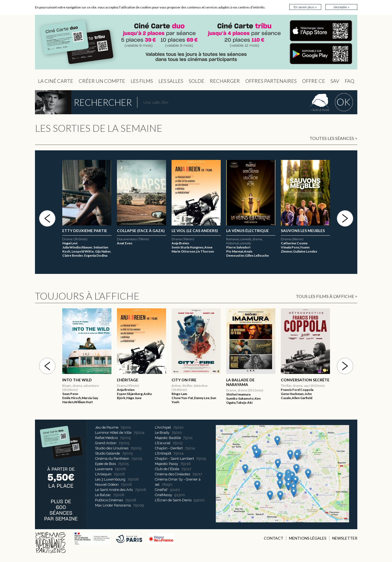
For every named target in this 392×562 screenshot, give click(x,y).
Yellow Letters (243, 380)
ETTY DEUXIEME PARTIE (139, 231)
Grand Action (106, 443)
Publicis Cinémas (109, 500)
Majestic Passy (166, 464)
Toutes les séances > (333, 138)
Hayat (69, 380)
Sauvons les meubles (303, 231)
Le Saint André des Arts (114, 490)
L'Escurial (163, 443)
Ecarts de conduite (302, 380)
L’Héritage (73, 231)
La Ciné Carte (56, 81)
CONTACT (274, 538)
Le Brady (162, 433)
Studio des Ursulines (112, 448)
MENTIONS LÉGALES (308, 538)
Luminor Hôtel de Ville (113, 433)
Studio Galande (107, 453)
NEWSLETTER (345, 538)
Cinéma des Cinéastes (173, 474)
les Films (142, 81)
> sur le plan (320, 110)
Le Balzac (103, 495)
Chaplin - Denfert (169, 448)
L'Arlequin (103, 474)
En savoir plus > (305, 7)
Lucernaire (104, 469)
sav (335, 81)
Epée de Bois (105, 464)
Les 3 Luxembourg (110, 479)
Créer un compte (102, 81)
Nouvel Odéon (107, 485)
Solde (197, 81)
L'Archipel (163, 427)
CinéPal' (161, 490)
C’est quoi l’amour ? (192, 231)
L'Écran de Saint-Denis (173, 500)
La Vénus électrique (247, 231)
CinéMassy (163, 495)
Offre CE (314, 81)
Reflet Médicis (106, 438)
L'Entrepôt (163, 453)
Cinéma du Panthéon (112, 459)
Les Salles (171, 81)
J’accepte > (341, 7)
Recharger (225, 81)
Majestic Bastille (168, 438)
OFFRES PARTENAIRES (271, 81)
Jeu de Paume (107, 427)
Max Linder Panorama (113, 505)
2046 (121, 380)
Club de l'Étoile (167, 469)
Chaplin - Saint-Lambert (174, 459)
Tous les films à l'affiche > (327, 296)
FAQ (350, 81)
